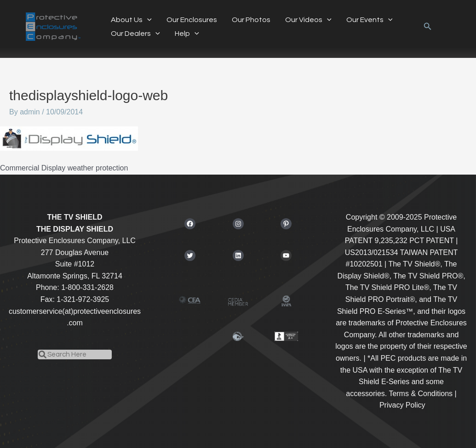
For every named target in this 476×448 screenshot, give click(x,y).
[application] (147, 20)
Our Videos (308, 20)
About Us (131, 20)
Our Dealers (135, 34)
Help (187, 34)
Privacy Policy (402, 405)
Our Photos (251, 20)
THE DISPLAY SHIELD (75, 229)
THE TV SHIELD (75, 217)
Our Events (370, 20)
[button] (428, 27)
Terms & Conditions (421, 394)
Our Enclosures (192, 20)
